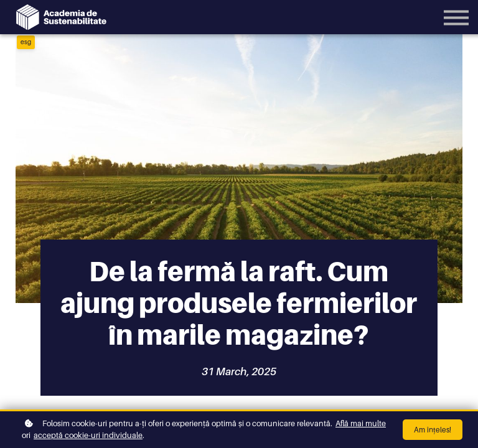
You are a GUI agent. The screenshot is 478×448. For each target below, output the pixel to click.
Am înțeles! (433, 430)
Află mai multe (361, 423)
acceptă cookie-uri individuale (88, 435)
